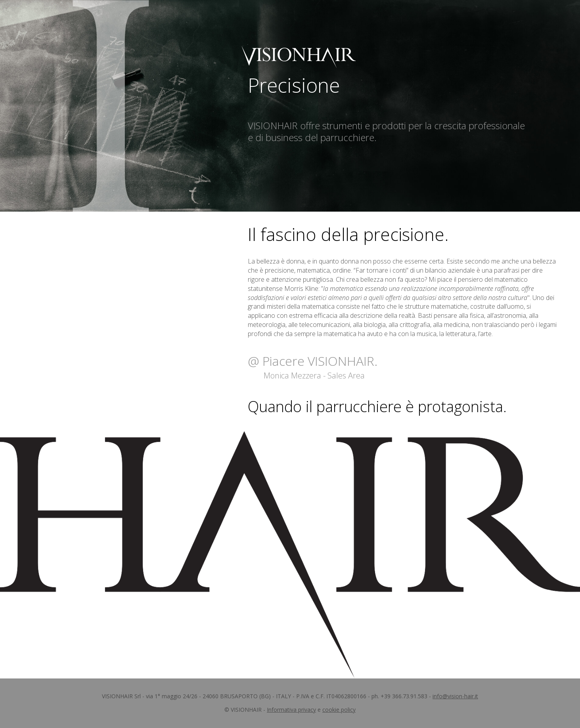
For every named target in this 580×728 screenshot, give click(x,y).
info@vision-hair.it (455, 696)
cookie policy (339, 710)
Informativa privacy (291, 710)
